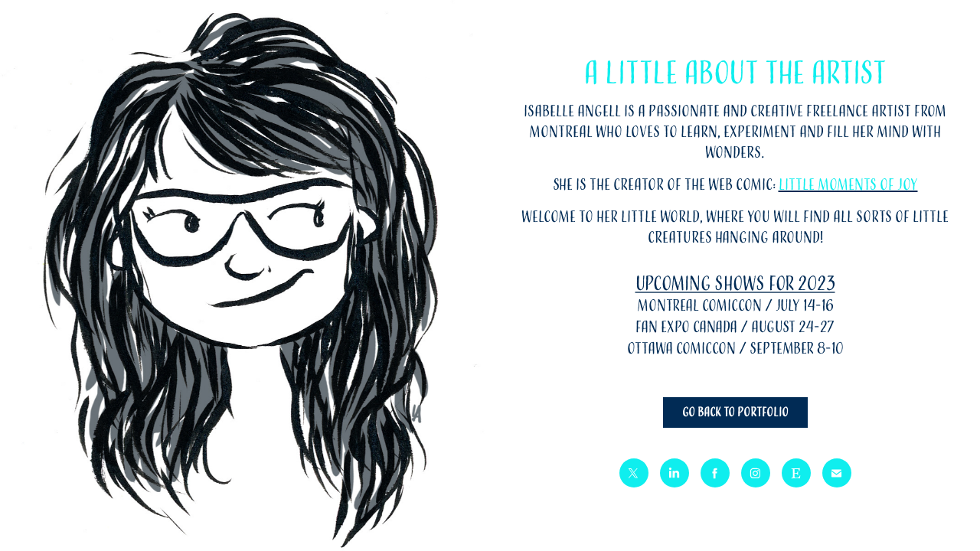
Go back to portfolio (735, 412)
